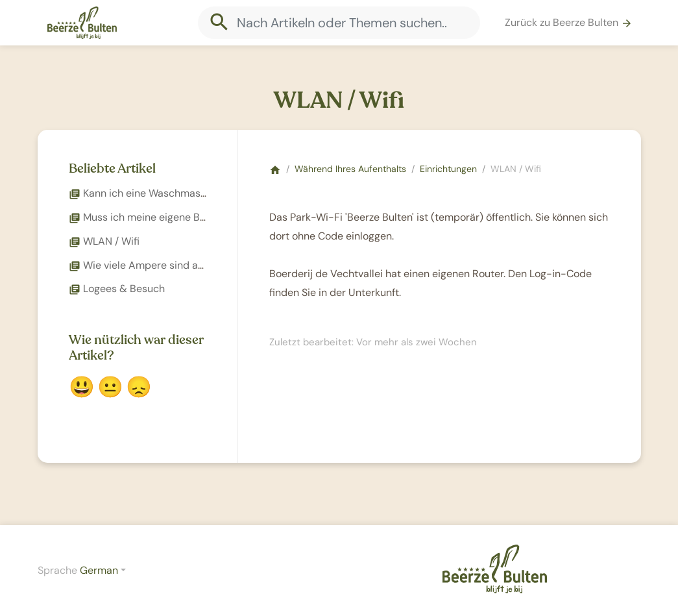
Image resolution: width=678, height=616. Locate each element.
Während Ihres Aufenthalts (350, 169)
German (99, 570)
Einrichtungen (448, 169)
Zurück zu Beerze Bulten (569, 22)
